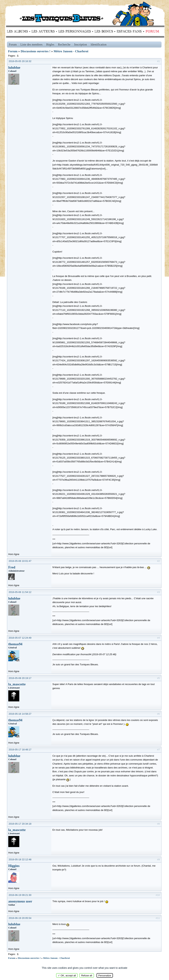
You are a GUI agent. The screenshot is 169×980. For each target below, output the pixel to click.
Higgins (14, 866)
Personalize (105, 975)
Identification (99, 44)
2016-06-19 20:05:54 (20, 918)
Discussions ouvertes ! (35, 51)
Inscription (80, 44)
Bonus (103, 31)
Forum (152, 31)
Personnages (75, 31)
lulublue (14, 67)
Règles (50, 44)
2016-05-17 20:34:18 (20, 824)
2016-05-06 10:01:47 (20, 561)
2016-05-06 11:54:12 (20, 592)
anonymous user (20, 901)
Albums (18, 31)
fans (129, 31)
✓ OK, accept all (67, 975)
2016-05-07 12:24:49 (20, 638)
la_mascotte (17, 684)
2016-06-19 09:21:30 (20, 895)
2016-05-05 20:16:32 (20, 61)
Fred (12, 567)
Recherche (64, 44)
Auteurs (44, 31)
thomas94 (15, 644)
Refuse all (87, 975)
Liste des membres (31, 44)
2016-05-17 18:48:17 (20, 750)
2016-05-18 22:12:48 (20, 859)
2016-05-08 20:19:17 (20, 678)
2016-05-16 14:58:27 (20, 714)
